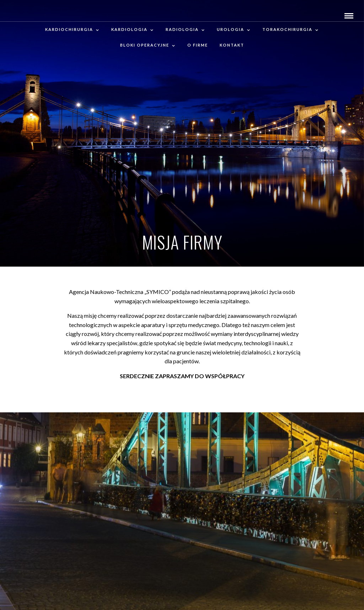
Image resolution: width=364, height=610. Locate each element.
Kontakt (232, 45)
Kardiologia (129, 29)
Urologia (231, 29)
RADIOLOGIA (182, 29)
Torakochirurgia (287, 29)
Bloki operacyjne (145, 45)
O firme (198, 45)
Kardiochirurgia (69, 29)
